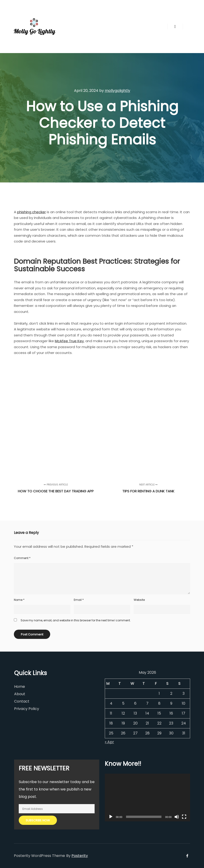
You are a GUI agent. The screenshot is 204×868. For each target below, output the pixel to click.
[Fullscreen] (184, 817)
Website (139, 600)
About (20, 694)
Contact (22, 701)
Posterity (80, 856)
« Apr (109, 742)
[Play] (111, 817)
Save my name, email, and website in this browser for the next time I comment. (76, 620)
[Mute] (177, 817)
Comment (22, 558)
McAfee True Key (69, 341)
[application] (147, 798)
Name (19, 600)
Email (79, 600)
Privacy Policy (27, 709)
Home (20, 687)
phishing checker (31, 212)
